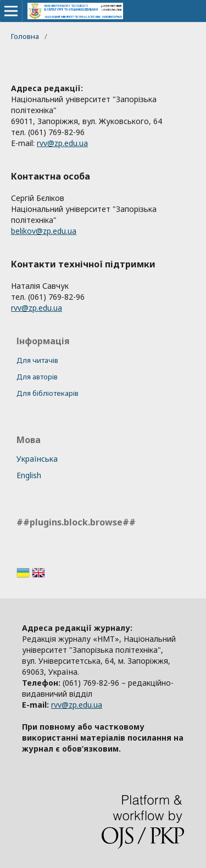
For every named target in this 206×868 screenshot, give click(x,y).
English (29, 475)
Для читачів (37, 360)
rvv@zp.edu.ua (62, 143)
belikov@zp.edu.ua (44, 231)
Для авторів (37, 377)
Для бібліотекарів (48, 393)
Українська (37, 459)
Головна (25, 36)
